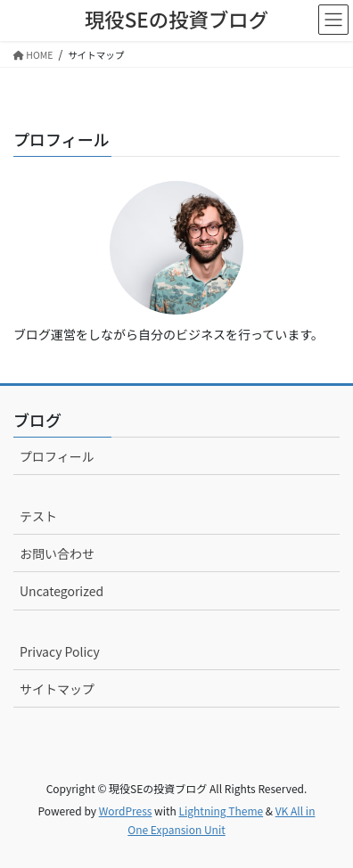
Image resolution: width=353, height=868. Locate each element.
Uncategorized (62, 591)
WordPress (126, 811)
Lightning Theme (221, 811)
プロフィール (57, 456)
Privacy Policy (60, 651)
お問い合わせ (57, 553)
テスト (38, 516)
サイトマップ (57, 689)
